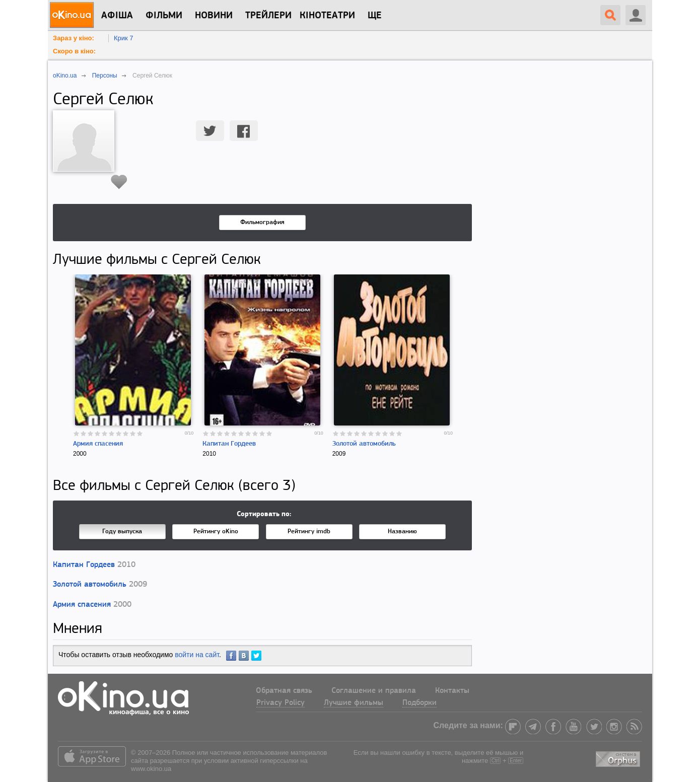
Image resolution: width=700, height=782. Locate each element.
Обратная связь (284, 691)
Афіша (117, 16)
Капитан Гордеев (229, 444)
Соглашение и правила (374, 691)
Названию (402, 531)
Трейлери (268, 16)
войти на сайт (197, 655)
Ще (375, 16)
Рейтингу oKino (216, 531)
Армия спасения (98, 444)
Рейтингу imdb (309, 531)
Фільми (164, 16)
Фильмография (262, 222)
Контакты (452, 691)
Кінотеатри (327, 16)
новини (214, 16)
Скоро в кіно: (74, 51)
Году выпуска (122, 531)
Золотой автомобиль (364, 444)
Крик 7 (124, 38)
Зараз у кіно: (74, 38)
